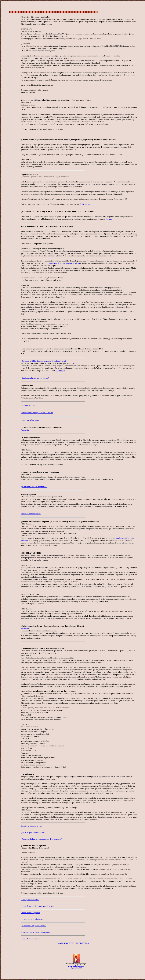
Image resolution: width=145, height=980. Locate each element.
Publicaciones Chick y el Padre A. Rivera (37, 413)
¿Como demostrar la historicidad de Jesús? (37, 906)
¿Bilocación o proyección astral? (33, 926)
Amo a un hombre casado (31, 514)
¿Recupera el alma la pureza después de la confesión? (42, 839)
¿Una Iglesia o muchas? (30, 900)
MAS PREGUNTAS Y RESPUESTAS (73, 943)
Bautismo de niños (28, 405)
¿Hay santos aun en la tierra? (32, 919)
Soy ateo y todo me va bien (31, 826)
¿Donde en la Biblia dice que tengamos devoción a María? (43, 361)
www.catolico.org (76, 966)
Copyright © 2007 (76, 968)
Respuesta (25, 430)
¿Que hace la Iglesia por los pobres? (35, 378)
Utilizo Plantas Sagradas (30, 913)
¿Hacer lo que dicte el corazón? (33, 832)
